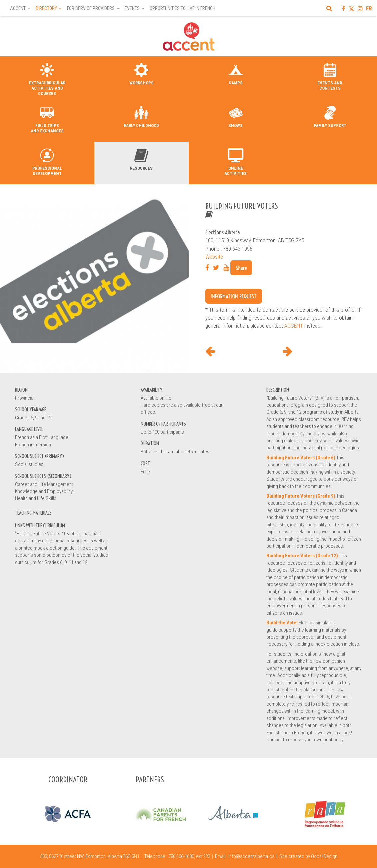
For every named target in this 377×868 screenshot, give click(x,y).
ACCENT (294, 326)
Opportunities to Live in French (182, 8)
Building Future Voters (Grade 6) (301, 458)
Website (214, 257)
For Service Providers (91, 8)
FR (369, 8)
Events (132, 8)
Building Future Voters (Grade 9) (301, 496)
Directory (46, 8)
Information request (234, 296)
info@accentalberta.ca (251, 856)
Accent (18, 8)
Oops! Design (324, 856)
